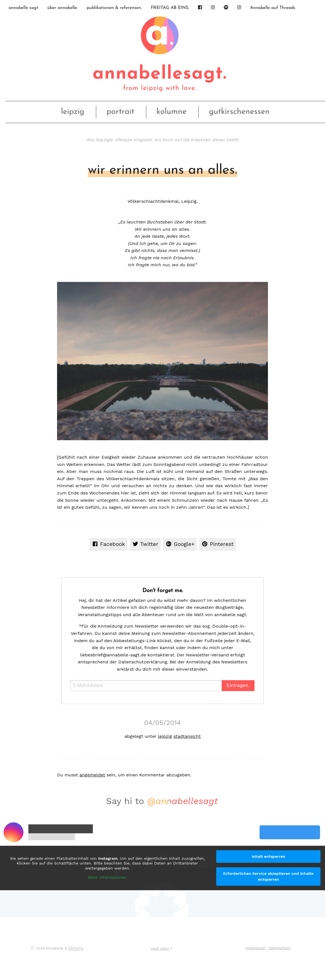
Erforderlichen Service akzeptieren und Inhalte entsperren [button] (268, 876)
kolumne (171, 112)
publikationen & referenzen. (114, 8)
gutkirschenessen (239, 112)
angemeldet (92, 775)
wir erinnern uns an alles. (162, 170)
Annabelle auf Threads (273, 8)
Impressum (255, 948)
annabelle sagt (23, 8)
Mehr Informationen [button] (107, 877)
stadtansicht (187, 736)
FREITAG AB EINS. (170, 8)
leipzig (73, 112)
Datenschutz (280, 948)
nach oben (161, 949)
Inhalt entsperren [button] (269, 856)
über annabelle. (63, 8)
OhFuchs (76, 949)
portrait (120, 112)
